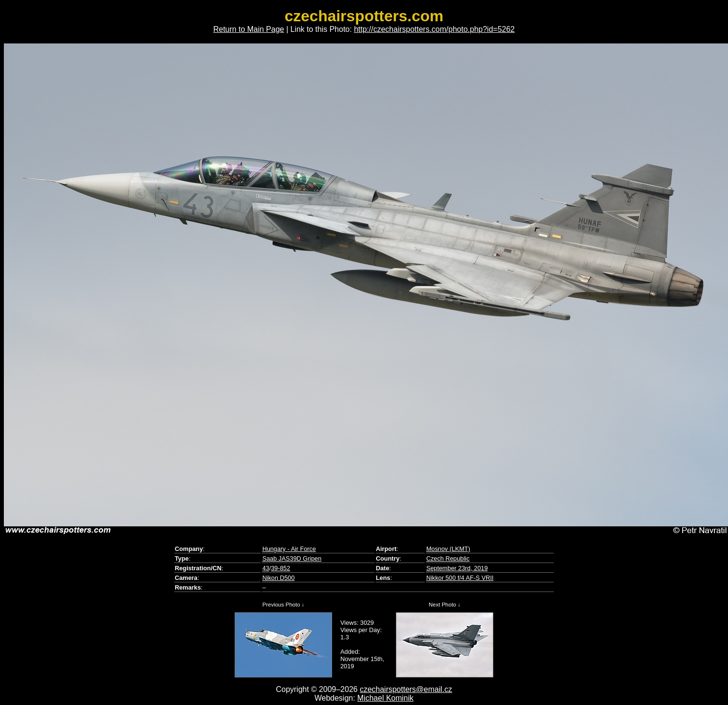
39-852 (280, 568)
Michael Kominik (385, 698)
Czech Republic (448, 558)
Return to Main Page (249, 29)
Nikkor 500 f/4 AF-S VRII (460, 578)
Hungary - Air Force (289, 549)
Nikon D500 (278, 578)
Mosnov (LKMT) (448, 549)
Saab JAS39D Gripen (292, 558)
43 (266, 568)
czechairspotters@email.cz (406, 689)
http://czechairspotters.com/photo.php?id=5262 (434, 29)
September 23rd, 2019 (457, 568)
